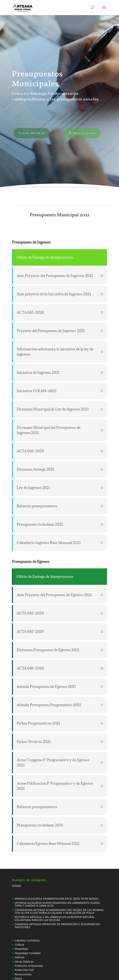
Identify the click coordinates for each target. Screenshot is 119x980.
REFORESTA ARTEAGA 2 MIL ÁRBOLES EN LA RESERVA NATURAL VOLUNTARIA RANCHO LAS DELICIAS (55, 918)
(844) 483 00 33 (32, 133)
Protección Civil (24, 970)
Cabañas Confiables (27, 940)
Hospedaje (21, 949)
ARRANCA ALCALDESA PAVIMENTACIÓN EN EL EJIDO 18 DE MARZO (56, 899)
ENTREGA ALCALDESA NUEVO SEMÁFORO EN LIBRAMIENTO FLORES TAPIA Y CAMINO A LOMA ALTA (57, 904)
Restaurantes (23, 974)
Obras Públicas (24, 962)
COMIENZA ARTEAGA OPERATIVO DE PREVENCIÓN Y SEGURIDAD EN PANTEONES (57, 926)
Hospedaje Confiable (28, 953)
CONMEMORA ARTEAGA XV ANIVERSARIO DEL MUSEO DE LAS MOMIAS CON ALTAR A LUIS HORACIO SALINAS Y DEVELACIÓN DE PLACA (59, 911)
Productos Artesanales (29, 966)
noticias (20, 957)
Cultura (19, 945)
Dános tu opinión (83, 133)
